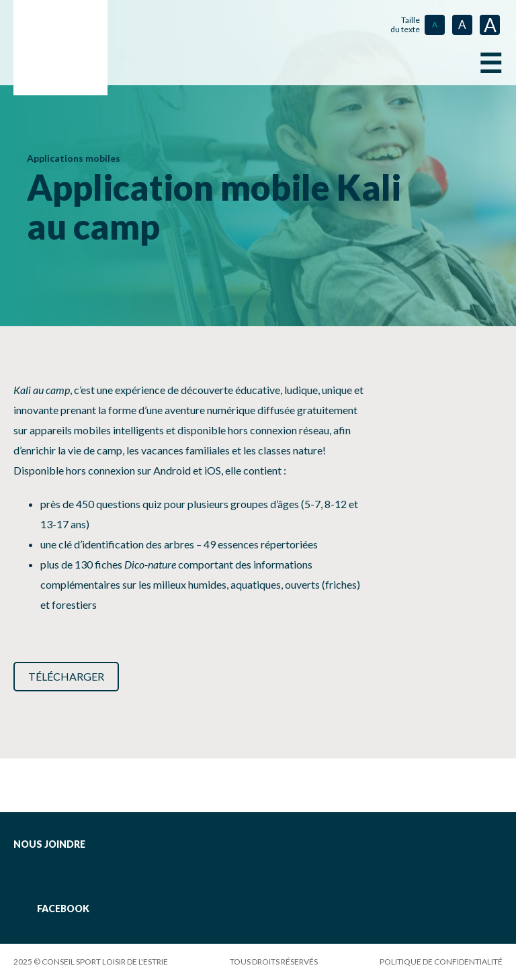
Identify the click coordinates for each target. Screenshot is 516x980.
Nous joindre (49, 844)
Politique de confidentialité (441, 962)
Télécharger (66, 676)
